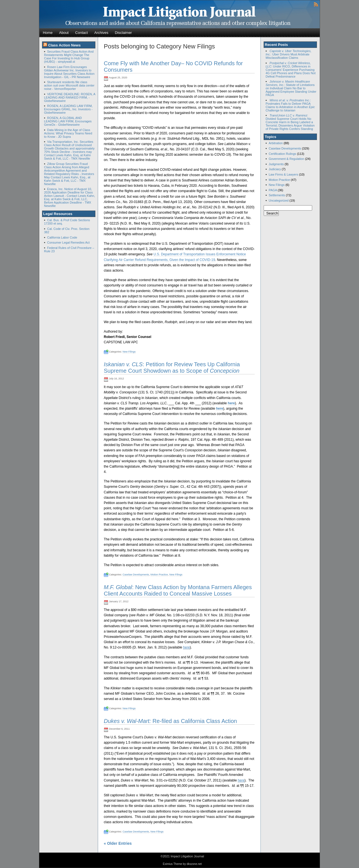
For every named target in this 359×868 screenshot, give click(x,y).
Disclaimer (124, 33)
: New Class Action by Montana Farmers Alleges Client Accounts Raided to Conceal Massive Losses (178, 590)
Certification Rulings (282, 154)
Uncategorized (279, 200)
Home (48, 33)
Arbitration (276, 143)
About (64, 33)
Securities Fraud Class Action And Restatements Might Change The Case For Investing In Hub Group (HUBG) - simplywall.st (69, 57)
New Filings (129, 352)
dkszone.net (194, 864)
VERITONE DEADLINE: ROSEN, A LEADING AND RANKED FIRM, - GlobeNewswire (70, 97)
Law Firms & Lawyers (283, 174)
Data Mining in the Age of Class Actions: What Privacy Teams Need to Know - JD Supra (68, 133)
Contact (81, 33)
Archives (101, 33)
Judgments (276, 164)
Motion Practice (159, 575)
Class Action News (65, 45)
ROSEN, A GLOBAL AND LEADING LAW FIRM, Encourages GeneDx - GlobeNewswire (68, 121)
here (231, 403)
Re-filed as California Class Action (170, 721)
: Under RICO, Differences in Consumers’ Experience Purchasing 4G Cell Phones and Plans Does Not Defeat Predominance (291, 70)
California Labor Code (62, 237)
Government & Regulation (286, 159)
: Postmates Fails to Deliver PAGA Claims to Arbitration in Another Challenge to (290, 105)
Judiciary (275, 169)
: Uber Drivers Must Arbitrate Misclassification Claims (288, 54)
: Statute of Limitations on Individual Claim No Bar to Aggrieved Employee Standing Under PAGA (291, 88)
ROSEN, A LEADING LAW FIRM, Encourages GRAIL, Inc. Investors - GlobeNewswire (68, 109)
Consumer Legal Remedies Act (68, 242)
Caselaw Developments (136, 575)
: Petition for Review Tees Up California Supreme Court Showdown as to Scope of (172, 368)
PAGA (273, 190)
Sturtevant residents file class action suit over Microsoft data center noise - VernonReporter (69, 85)
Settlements (277, 195)
